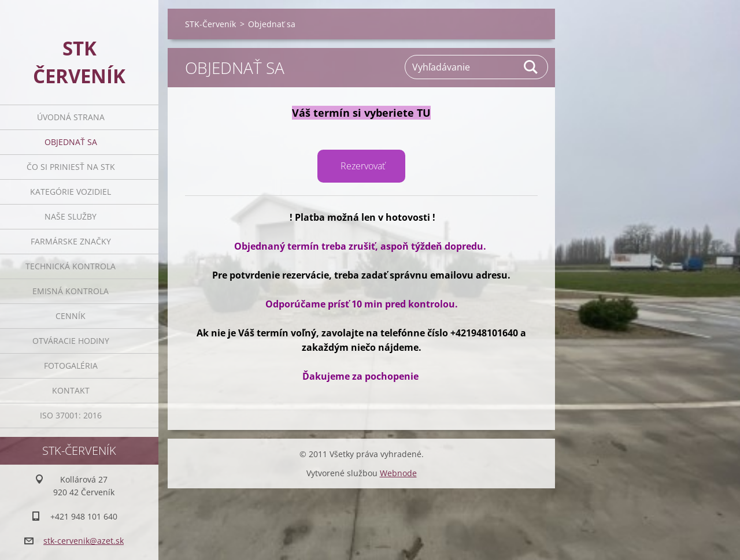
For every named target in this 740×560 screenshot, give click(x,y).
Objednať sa (71, 142)
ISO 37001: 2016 (71, 415)
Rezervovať (363, 166)
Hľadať (531, 67)
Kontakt (71, 390)
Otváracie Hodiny (71, 341)
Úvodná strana (71, 117)
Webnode (398, 473)
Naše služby (71, 216)
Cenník (71, 316)
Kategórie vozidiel (71, 192)
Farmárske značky (71, 241)
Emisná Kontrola (71, 291)
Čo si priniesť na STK (71, 167)
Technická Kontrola (71, 266)
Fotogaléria (71, 366)
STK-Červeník (210, 24)
